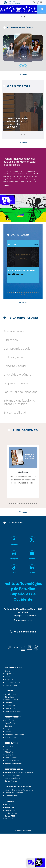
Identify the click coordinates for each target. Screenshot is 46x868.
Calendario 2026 (11, 830)
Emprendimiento (16, 417)
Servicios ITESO (11, 848)
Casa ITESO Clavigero (13, 746)
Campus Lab (10, 740)
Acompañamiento (16, 366)
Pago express (10, 845)
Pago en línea (10, 842)
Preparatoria (10, 708)
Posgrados (9, 714)
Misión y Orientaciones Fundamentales (20, 824)
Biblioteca (11, 374)
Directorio (9, 781)
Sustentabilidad (15, 447)
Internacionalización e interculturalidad (19, 436)
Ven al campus (11, 729)
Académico (9, 755)
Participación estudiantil (14, 769)
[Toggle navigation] (41, 2)
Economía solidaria (12, 813)
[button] (21, 135)
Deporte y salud (15, 400)
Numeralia (9, 789)
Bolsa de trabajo (11, 792)
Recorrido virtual (11, 734)
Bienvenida (9, 705)
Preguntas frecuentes (13, 798)
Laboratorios (10, 743)
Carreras (8, 711)
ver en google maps (23, 655)
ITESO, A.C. (9, 786)
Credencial (9, 853)
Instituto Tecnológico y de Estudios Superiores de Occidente (23, 626)
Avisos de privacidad (23, 865)
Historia (8, 784)
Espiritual (8, 760)
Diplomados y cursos (13, 717)
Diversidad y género (18, 409)
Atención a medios (12, 795)
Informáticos (10, 839)
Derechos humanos (13, 810)
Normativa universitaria (14, 827)
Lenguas (8, 763)
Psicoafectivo (10, 757)
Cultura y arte (13, 391)
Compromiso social (17, 383)
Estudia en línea (11, 720)
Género (8, 766)
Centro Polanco (11, 815)
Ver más (6, 213)
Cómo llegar (10, 731)
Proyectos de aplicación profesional (19, 807)
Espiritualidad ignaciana (21, 426)
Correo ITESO (10, 850)
